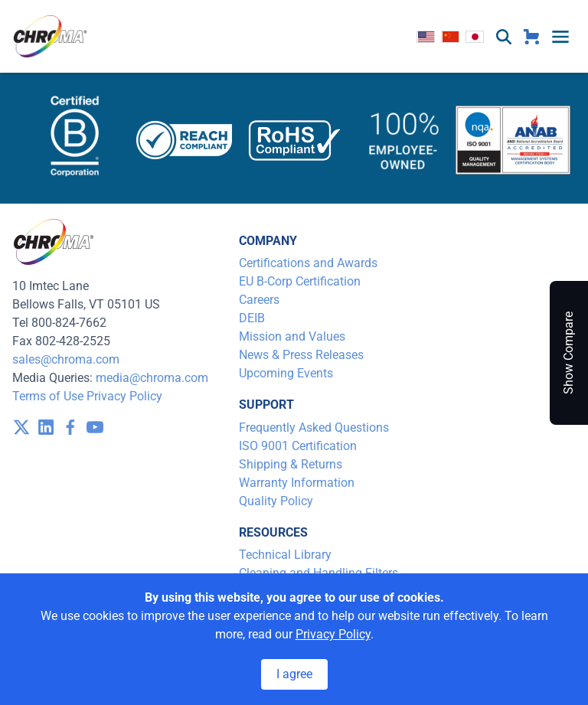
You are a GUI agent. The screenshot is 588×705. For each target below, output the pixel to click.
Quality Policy (276, 501)
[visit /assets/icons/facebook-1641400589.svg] (70, 427)
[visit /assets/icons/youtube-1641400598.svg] (95, 427)
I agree (294, 674)
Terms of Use (48, 396)
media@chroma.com (152, 378)
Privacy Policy (124, 396)
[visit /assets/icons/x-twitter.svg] (21, 427)
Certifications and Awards (308, 263)
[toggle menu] (560, 37)
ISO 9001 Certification (298, 446)
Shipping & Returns (291, 464)
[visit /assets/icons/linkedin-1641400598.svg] (46, 427)
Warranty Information (297, 483)
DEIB (252, 318)
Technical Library (285, 555)
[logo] (51, 36)
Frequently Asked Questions (314, 428)
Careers (259, 300)
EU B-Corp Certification (300, 281)
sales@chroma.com (66, 359)
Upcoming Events (286, 373)
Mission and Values (292, 336)
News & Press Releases (301, 355)
